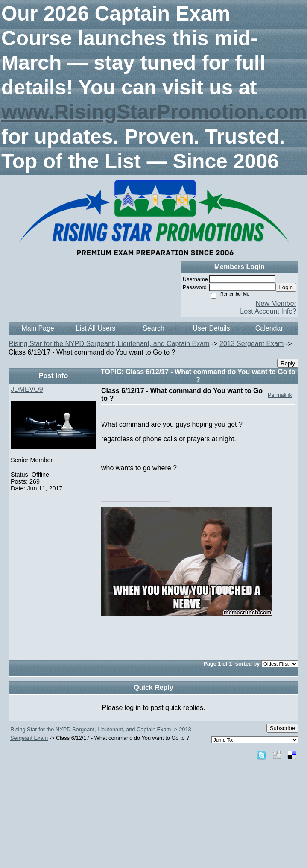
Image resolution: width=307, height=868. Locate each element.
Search (153, 328)
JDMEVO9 (27, 389)
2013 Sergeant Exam (251, 344)
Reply (288, 363)
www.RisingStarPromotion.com (154, 112)
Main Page (38, 328)
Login (286, 287)
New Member (276, 304)
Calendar (269, 328)
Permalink (280, 395)
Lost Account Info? (268, 311)
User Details (211, 328)
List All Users (96, 328)
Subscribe (282, 728)
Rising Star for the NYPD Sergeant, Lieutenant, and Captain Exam (109, 344)
